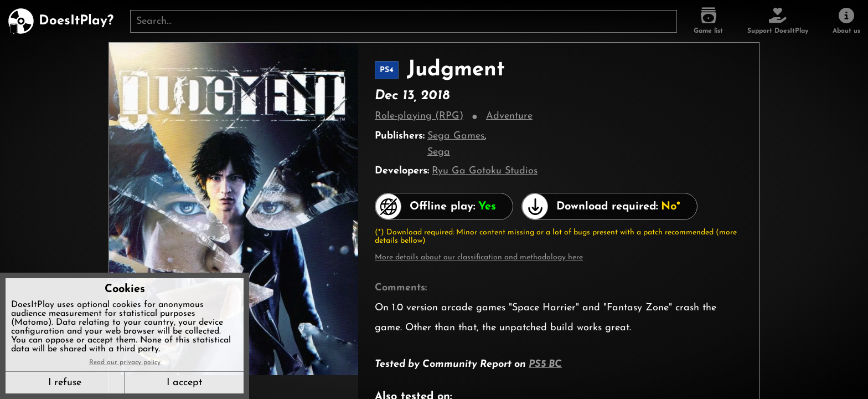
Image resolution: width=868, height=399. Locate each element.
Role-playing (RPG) (419, 116)
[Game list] (708, 21)
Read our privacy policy (125, 362)
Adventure (509, 116)
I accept (184, 383)
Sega (439, 152)
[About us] (846, 21)
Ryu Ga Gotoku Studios (485, 171)
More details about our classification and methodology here (479, 257)
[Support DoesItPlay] (778, 21)
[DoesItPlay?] (61, 21)
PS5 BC (545, 364)
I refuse (65, 383)
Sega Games (456, 136)
